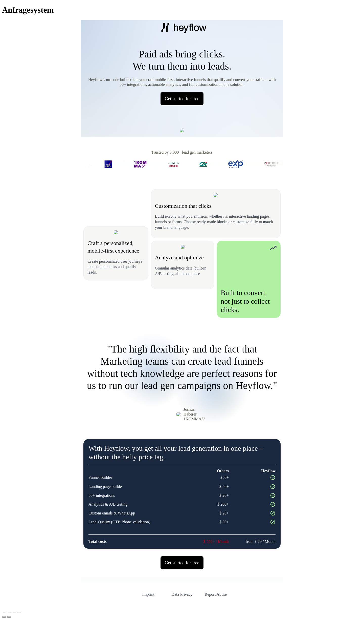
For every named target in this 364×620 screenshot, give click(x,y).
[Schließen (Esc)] (19, 612)
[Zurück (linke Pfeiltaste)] (4, 617)
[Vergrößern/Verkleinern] (4, 612)
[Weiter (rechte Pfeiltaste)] (9, 617)
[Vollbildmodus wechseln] (9, 612)
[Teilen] (14, 612)
